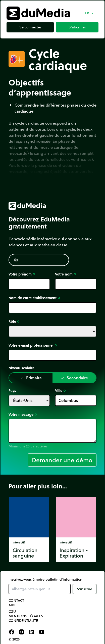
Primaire (31, 378)
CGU (12, 612)
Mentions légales (26, 616)
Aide (12, 605)
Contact (16, 601)
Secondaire (74, 378)
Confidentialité (23, 621)
